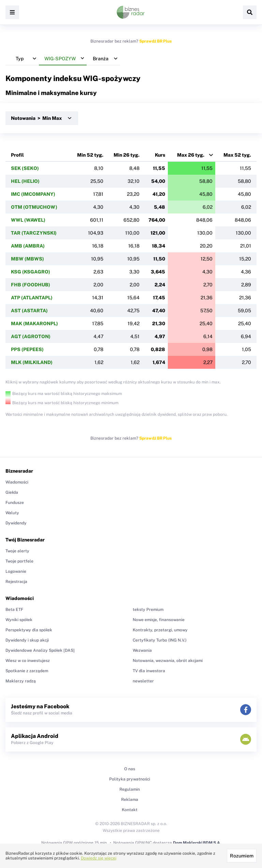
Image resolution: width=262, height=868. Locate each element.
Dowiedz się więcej (99, 858)
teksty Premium (148, 610)
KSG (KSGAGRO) (31, 272)
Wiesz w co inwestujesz (28, 661)
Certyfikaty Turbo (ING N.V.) (160, 640)
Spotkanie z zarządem (27, 671)
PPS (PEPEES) (27, 349)
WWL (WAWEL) (28, 220)
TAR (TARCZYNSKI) (34, 233)
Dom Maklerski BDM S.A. (197, 843)
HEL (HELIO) (25, 181)
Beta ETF (14, 610)
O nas (130, 769)
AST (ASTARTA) (29, 311)
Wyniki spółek (19, 620)
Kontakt (130, 810)
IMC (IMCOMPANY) (33, 194)
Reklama (130, 800)
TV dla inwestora (149, 671)
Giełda (12, 492)
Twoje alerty (17, 551)
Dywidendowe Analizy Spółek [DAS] (40, 650)
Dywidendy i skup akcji (27, 640)
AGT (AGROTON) (31, 336)
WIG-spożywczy (112, 78)
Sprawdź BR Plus (155, 41)
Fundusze (15, 503)
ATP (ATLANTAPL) (32, 298)
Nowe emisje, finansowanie (159, 620)
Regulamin (130, 789)
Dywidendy (16, 523)
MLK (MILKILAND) (32, 362)
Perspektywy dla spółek (29, 630)
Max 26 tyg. (191, 155)
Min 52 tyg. (90, 155)
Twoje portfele (19, 561)
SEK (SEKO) (25, 168)
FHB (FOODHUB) (31, 285)
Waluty (12, 513)
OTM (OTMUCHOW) (34, 207)
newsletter (143, 681)
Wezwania (142, 650)
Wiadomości (17, 482)
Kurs (160, 155)
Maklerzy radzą (21, 681)
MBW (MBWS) (27, 259)
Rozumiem (242, 856)
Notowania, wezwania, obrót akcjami (168, 661)
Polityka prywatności (130, 779)
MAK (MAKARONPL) (34, 323)
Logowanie (16, 571)
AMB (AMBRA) (28, 246)
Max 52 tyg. (237, 155)
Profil (17, 155)
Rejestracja (16, 582)
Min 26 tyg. (127, 155)
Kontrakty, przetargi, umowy (160, 630)
